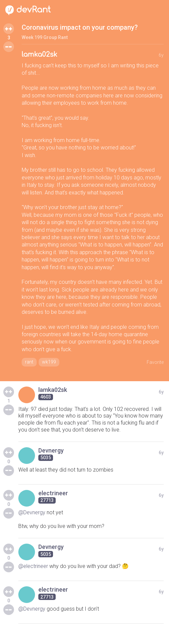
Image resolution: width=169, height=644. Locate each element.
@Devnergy (32, 512)
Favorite (155, 362)
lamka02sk (39, 55)
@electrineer (33, 566)
